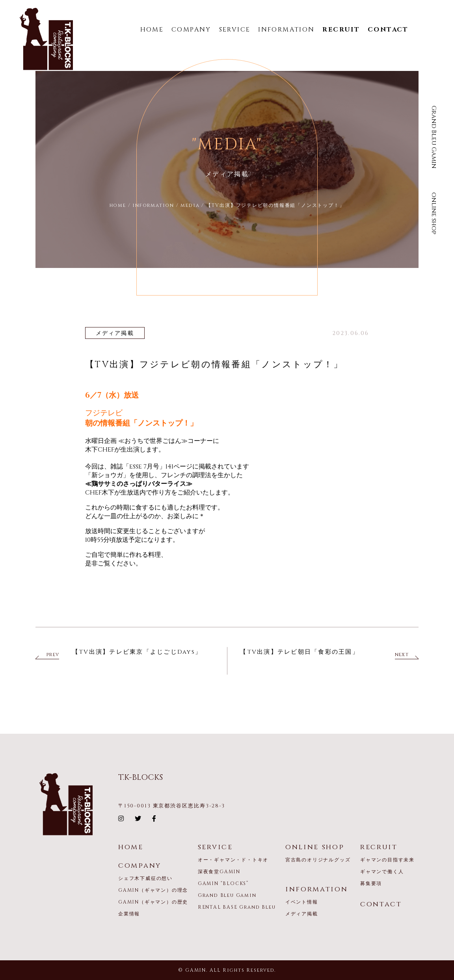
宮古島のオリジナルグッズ (318, 860)
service (215, 847)
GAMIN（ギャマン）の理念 (153, 890)
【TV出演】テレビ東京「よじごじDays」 (137, 652)
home (131, 847)
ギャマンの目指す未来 (387, 860)
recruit (379, 847)
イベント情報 (302, 902)
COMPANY (191, 30)
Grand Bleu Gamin (434, 137)
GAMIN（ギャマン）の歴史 (153, 902)
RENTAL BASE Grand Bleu (237, 907)
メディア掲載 (302, 914)
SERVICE (235, 30)
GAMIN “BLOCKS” (223, 883)
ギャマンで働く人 (382, 872)
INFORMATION (286, 30)
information (317, 889)
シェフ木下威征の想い (145, 878)
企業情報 (129, 914)
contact (381, 904)
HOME (152, 30)
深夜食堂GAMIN (219, 872)
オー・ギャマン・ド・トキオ (233, 860)
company (140, 866)
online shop (434, 213)
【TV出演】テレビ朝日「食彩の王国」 (300, 652)
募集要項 (371, 883)
